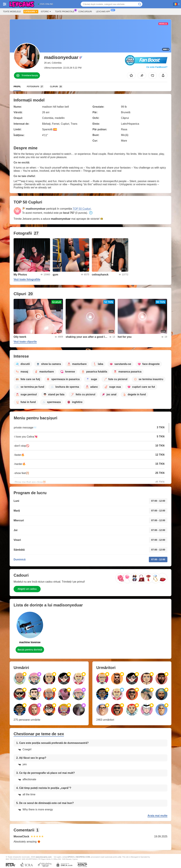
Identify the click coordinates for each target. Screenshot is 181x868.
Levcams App (104, 11)
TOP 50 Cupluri (82, 209)
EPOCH (71, 857)
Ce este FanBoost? (157, 67)
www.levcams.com (44, 857)
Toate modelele (12, 12)
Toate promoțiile (65, 11)
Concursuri (85, 12)
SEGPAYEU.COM (83, 857)
